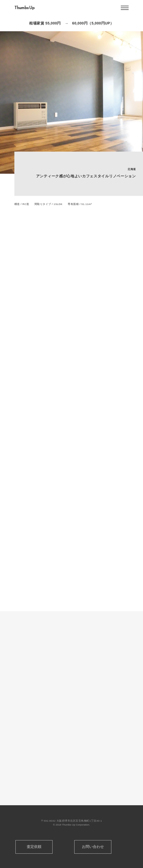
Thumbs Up (24, 8)
